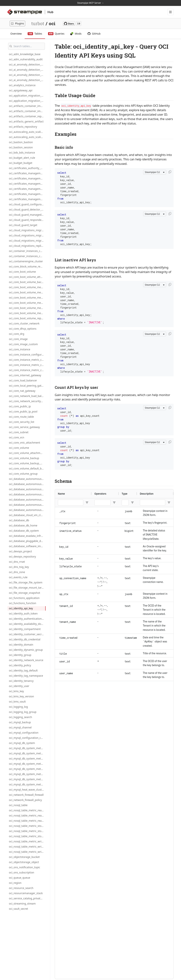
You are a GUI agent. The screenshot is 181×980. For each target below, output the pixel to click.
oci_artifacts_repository (23, 127)
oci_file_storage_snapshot (24, 593)
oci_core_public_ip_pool (23, 411)
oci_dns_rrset (17, 562)
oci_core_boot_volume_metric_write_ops (27, 303)
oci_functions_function (23, 603)
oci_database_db (19, 520)
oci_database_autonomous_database (27, 479)
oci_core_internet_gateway (25, 375)
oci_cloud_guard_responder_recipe (27, 220)
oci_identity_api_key (21, 608)
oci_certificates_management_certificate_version (27, 199)
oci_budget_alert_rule (22, 158)
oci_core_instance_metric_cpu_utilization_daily (27, 365)
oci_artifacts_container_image (27, 106)
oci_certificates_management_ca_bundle (27, 178)
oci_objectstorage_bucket (24, 857)
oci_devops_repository (22, 556)
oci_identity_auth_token (23, 613)
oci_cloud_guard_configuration (27, 204)
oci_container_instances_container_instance (27, 256)
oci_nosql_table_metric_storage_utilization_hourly (27, 836)
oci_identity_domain (21, 645)
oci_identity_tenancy (21, 681)
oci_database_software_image (27, 546)
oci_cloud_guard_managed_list (27, 215)
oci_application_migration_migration (27, 96)
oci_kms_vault (17, 702)
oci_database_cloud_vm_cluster (27, 515)
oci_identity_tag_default (23, 670)
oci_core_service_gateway (24, 427)
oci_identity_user (19, 686)
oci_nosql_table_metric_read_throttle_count (27, 810)
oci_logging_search (20, 717)
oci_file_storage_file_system (26, 582)
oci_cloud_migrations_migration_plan (27, 241)
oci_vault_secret (18, 909)
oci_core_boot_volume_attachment (27, 277)
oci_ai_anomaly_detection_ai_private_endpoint (27, 64)
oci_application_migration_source (27, 101)
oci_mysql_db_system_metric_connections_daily (27, 753)
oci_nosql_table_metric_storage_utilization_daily (27, 831)
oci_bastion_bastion (21, 142)
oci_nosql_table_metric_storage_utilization (27, 826)
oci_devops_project (20, 551)
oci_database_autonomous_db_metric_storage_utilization (27, 500)
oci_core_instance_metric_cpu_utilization (27, 360)
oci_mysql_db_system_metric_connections (27, 748)
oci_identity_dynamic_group (26, 650)
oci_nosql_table (18, 805)
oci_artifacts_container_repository (27, 116)
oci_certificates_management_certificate (27, 184)
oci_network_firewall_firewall (26, 795)
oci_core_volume (19, 448)
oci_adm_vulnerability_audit (26, 59)
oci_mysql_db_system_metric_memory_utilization (27, 779)
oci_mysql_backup (20, 722)
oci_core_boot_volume (22, 272)
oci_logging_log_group (23, 712)
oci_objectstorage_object (24, 862)
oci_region (15, 883)
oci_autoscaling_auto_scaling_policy (27, 137)
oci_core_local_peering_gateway (27, 386)
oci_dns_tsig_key (19, 567)
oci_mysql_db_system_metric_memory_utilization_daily (27, 784)
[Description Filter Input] (153, 503)
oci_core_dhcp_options (23, 329)
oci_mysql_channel (20, 727)
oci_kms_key (16, 691)
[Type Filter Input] (125, 503)
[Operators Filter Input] (102, 503)
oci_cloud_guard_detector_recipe (27, 209)
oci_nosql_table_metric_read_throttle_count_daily (27, 815)
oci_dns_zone (17, 572)
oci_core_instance (20, 349)
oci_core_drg (17, 334)
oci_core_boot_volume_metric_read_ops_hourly (27, 298)
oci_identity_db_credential (25, 639)
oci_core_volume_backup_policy (27, 463)
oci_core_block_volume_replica (27, 266)
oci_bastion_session (21, 147)
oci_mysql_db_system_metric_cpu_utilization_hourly (27, 774)
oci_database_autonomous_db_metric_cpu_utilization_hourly (27, 494)
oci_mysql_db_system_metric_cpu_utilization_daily (27, 769)
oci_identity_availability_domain (27, 624)
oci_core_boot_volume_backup (27, 282)
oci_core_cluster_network (24, 323)
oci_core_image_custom (23, 344)
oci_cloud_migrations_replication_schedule (27, 246)
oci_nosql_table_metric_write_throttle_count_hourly (27, 852)
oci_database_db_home (23, 525)
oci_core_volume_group (23, 474)
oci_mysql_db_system (22, 743)
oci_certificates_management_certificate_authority (27, 189)
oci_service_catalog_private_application (27, 898)
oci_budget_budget (21, 163)
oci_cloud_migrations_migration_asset (27, 235)
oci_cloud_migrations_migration (27, 230)
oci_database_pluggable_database (27, 541)
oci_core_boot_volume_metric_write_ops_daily (27, 308)
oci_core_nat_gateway (22, 391)
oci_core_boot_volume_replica (27, 318)
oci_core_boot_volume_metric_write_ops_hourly (27, 313)
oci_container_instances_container (27, 251)
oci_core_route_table (21, 417)
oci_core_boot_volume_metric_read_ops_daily (27, 292)
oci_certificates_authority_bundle (27, 168)
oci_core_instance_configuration (27, 355)
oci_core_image (18, 339)
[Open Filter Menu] (87, 503)
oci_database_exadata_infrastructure (27, 536)
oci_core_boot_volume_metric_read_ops (27, 287)
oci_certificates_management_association (27, 173)
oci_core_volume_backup (24, 458)
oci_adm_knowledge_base (25, 54)
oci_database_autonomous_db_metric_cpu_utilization (27, 484)
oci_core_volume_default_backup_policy (27, 468)
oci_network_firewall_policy (25, 800)
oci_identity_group (20, 655)
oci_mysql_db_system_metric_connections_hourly (27, 758)
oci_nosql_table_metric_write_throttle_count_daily (27, 847)
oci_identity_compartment (25, 629)
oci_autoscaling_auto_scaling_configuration (27, 132)
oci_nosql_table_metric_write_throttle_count (27, 841)
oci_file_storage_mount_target (27, 588)
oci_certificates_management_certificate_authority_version (27, 194)
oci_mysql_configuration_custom (27, 738)
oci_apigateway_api (21, 90)
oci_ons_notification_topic (24, 867)
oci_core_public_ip (20, 406)
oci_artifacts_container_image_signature (27, 111)
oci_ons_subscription (22, 872)
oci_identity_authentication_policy (27, 619)
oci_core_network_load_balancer (27, 396)
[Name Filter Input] (71, 503)
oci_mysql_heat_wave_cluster (27, 790)
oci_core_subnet (19, 432)
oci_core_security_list (22, 422)
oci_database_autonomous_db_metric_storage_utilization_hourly (27, 510)
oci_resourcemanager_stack (26, 893)
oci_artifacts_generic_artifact (26, 121)
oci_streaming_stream (22, 904)
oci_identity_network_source (26, 660)
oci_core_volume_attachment (27, 453)
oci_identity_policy (20, 665)
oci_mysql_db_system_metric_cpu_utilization (27, 764)
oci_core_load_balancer (23, 380)
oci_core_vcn (17, 437)
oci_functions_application (24, 598)
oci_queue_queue (20, 878)
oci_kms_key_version (21, 696)
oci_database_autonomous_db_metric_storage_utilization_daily (27, 505)
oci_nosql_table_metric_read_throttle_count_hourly (27, 821)
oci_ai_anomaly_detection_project (27, 80)
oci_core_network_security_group (27, 401)
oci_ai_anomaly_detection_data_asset (27, 70)
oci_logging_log (18, 707)
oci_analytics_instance (22, 85)
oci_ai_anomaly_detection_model (27, 75)
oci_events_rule (18, 577)
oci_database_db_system (24, 531)
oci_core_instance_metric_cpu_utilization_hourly (27, 370)
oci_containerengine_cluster (26, 261)
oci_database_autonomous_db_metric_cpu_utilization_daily (27, 489)
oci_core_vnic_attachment (24, 443)
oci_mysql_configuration (24, 733)
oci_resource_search (21, 888)
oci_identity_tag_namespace (26, 676)
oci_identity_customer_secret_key (27, 634)
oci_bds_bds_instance (22, 153)
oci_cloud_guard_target (23, 225)
